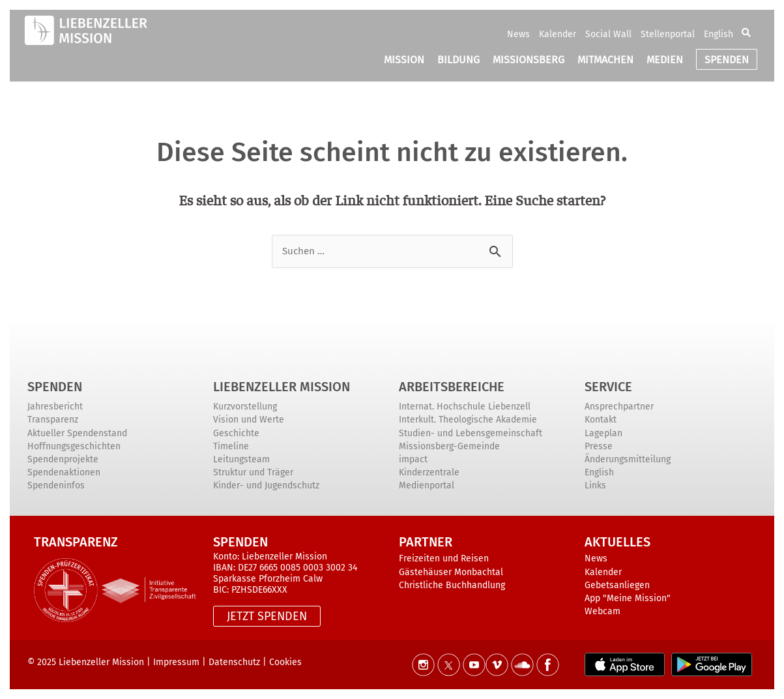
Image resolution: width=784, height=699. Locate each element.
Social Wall (608, 34)
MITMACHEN (605, 60)
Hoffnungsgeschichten (74, 446)
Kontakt (601, 420)
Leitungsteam (241, 459)
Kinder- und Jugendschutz (266, 485)
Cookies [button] (285, 662)
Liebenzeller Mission (282, 387)
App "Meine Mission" (628, 598)
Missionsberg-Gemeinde (449, 446)
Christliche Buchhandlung (452, 585)
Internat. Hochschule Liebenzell (465, 407)
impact (413, 459)
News (518, 34)
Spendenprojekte (63, 459)
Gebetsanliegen (617, 585)
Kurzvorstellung (245, 407)
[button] (746, 34)
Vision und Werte (249, 420)
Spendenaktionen (64, 472)
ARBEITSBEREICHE (452, 387)
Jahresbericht (55, 407)
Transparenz (53, 420)
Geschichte (236, 433)
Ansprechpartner (619, 407)
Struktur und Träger (253, 472)
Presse (599, 446)
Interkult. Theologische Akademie (468, 420)
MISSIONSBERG (529, 60)
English (719, 34)
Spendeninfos (56, 485)
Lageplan (603, 433)
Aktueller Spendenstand (77, 433)
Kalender (558, 34)
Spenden (55, 387)
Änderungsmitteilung (628, 459)
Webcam (603, 611)
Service (608, 387)
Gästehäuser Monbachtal (451, 572)
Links (595, 485)
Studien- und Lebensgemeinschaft (471, 433)
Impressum (176, 662)
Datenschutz (234, 662)
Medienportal (427, 485)
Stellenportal (668, 34)
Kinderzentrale (429, 472)
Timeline (231, 446)
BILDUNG (458, 60)
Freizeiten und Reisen (444, 558)
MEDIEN (665, 60)
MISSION (404, 60)
